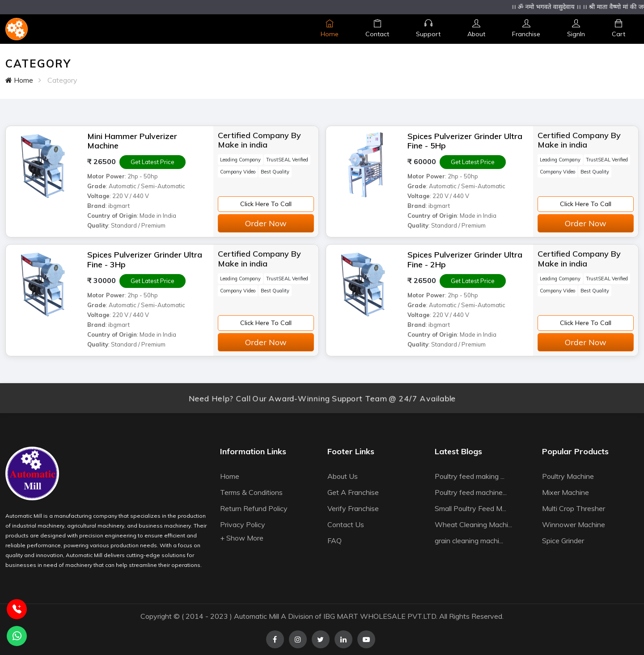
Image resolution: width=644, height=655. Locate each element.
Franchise (526, 29)
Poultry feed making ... (470, 476)
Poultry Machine (568, 476)
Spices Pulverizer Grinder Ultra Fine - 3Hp (145, 260)
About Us (343, 476)
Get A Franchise (353, 492)
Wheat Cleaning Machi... (473, 524)
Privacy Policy (243, 524)
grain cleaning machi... (469, 541)
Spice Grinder (563, 541)
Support (428, 29)
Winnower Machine (574, 524)
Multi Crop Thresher (574, 508)
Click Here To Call (266, 204)
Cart (619, 29)
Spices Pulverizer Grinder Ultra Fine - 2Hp (465, 260)
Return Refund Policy (254, 508)
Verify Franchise (353, 508)
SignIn (576, 29)
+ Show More (242, 538)
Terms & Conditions (251, 492)
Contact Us (346, 524)
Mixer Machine (566, 492)
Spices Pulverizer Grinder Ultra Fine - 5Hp (465, 141)
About (476, 29)
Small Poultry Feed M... (470, 508)
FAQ (335, 541)
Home (330, 29)
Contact (377, 29)
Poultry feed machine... (471, 492)
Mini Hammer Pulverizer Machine (132, 141)
